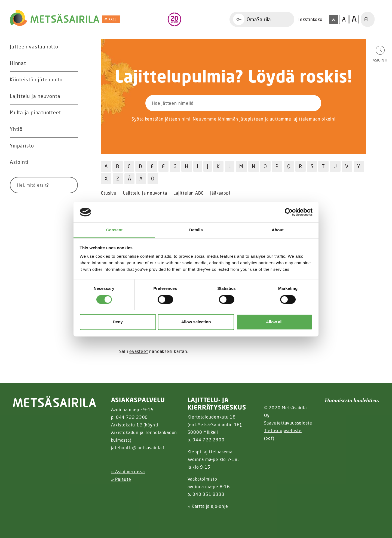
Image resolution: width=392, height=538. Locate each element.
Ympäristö (22, 146)
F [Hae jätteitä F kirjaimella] (163, 166)
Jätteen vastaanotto (34, 47)
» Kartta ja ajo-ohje (208, 506)
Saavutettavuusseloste (288, 423)
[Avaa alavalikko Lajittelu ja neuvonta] (72, 96)
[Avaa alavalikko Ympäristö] (72, 146)
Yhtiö (16, 129)
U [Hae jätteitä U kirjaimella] (335, 166)
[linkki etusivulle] (55, 402)
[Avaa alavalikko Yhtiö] (72, 129)
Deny (118, 322)
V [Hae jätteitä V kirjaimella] (347, 166)
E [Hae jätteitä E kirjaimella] (152, 166)
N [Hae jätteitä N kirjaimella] (254, 166)
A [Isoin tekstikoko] (354, 19)
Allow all (274, 322)
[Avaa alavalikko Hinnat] (72, 63)
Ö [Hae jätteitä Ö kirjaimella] (153, 179)
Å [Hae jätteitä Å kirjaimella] (130, 179)
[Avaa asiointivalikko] (380, 53)
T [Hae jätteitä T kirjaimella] (323, 166)
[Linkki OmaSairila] (262, 19)
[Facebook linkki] (109, 520)
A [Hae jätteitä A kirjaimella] (106, 166)
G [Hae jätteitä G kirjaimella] (175, 166)
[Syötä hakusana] (34, 185)
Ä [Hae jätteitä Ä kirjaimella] (141, 179)
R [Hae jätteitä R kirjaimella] (301, 166)
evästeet (139, 351)
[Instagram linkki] (113, 520)
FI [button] (367, 19)
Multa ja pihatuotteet (35, 112)
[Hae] (67, 185)
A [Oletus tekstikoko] (333, 19)
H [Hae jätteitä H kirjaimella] (187, 166)
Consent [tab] (114, 230)
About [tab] (278, 230)
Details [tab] (196, 230)
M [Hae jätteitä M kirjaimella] (241, 166)
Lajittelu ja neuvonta (35, 96)
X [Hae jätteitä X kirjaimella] (106, 179)
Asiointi (19, 162)
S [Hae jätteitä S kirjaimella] (312, 166)
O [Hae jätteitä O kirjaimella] (265, 166)
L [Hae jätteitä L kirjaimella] (230, 166)
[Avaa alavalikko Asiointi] (72, 162)
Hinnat (18, 63)
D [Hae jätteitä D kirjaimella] (141, 166)
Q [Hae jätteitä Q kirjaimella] (289, 166)
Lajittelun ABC (189, 193)
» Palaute (121, 479)
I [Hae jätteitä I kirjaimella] (198, 166)
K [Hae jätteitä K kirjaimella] (218, 166)
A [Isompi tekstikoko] (344, 19)
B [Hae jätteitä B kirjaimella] (118, 166)
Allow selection (196, 322)
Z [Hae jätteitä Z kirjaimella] (118, 179)
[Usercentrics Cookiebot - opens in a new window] (289, 212)
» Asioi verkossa (128, 472)
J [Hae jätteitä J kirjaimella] (208, 166)
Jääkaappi (220, 193)
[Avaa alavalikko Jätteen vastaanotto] (72, 47)
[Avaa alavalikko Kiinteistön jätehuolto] (72, 80)
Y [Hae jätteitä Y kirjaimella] (359, 166)
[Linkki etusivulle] (65, 18)
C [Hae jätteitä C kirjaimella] (129, 166)
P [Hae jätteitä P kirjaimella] (277, 166)
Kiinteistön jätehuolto (36, 79)
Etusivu (109, 193)
